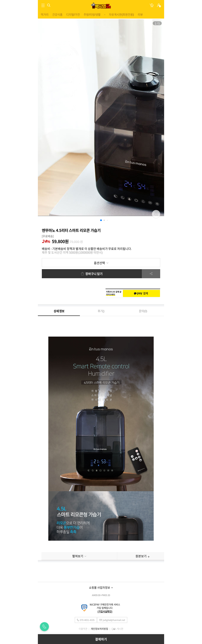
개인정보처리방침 (99, 629)
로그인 (159, 5)
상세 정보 (59, 311)
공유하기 (151, 274)
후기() (101, 311)
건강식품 (57, 15)
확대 (156, 214)
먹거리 (45, 15)
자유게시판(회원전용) (121, 15)
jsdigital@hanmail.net (114, 620)
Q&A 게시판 (117, 629)
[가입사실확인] (105, 611)
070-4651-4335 (87, 620)
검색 (49, 5)
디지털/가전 (73, 15)
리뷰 (140, 15)
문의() (143, 311)
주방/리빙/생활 (92, 15)
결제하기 (101, 639)
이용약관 (83, 629)
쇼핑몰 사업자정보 (100, 588)
